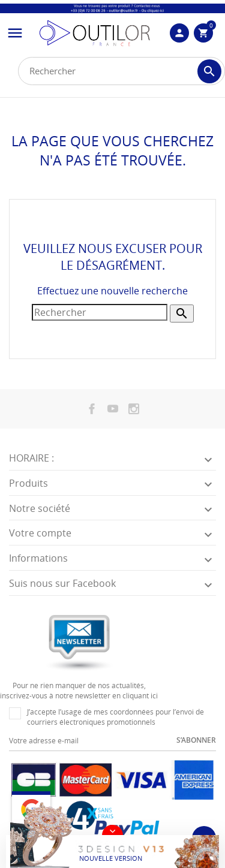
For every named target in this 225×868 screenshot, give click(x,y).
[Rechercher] (121, 71)
